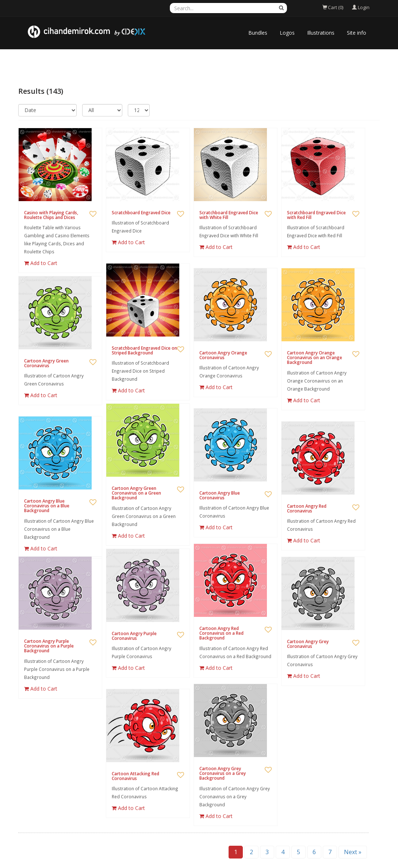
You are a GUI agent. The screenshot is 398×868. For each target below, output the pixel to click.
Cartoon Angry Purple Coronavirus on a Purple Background (49, 646)
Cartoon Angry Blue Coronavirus (220, 495)
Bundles (258, 33)
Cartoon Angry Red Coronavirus (307, 508)
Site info (357, 33)
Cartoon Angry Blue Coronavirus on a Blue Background (47, 506)
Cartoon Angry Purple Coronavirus (134, 636)
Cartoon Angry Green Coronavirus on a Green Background (136, 493)
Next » (353, 852)
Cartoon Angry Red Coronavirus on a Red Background (221, 633)
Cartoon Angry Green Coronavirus (46, 363)
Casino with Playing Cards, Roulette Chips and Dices (51, 215)
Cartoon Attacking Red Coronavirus (135, 776)
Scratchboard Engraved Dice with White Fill (229, 215)
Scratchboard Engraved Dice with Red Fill (316, 215)
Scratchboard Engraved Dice (141, 213)
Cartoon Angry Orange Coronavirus (223, 355)
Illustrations (321, 33)
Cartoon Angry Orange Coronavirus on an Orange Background (315, 358)
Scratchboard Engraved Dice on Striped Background (144, 350)
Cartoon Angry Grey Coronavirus (308, 644)
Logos (287, 33)
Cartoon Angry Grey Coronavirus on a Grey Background (223, 773)
